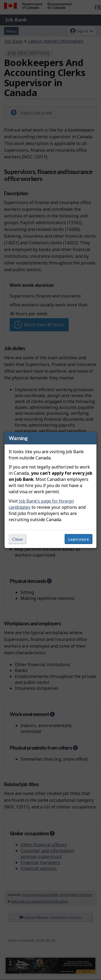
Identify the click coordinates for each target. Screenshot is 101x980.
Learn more (79, 539)
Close (17, 539)
